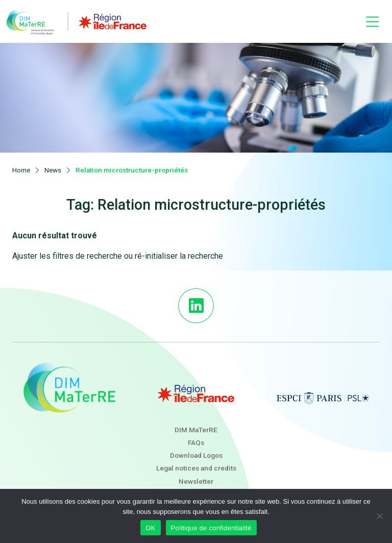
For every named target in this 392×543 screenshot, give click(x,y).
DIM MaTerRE (196, 430)
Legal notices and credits (196, 468)
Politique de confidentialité (211, 528)
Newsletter (196, 481)
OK (150, 528)
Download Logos (196, 455)
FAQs (196, 442)
